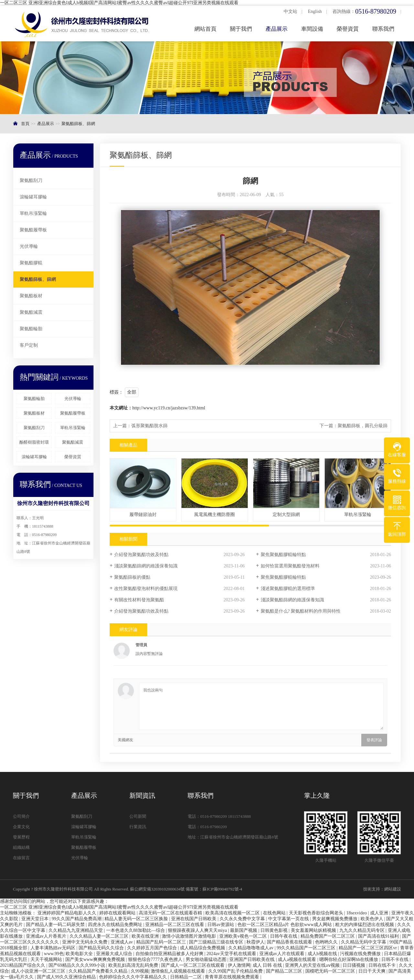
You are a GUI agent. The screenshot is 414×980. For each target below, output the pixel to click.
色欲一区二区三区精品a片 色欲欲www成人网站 (285, 925)
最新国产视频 (244, 930)
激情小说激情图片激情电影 (190, 936)
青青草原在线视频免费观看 (233, 977)
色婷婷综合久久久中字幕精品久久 (134, 977)
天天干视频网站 (47, 959)
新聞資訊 (142, 796)
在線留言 (21, 858)
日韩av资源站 (221, 925)
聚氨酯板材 (31, 296)
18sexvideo (357, 913)
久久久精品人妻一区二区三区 (100, 936)
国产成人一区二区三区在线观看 (193, 965)
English (315, 11)
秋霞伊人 (256, 942)
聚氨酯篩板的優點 (132, 577)
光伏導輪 (29, 246)
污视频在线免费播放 (361, 954)
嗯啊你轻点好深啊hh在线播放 (349, 959)
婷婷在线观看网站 (118, 913)
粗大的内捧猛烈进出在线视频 (365, 925)
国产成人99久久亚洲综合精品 (67, 977)
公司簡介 (21, 816)
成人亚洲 (380, 913)
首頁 (25, 124)
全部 (132, 392)
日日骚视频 (354, 965)
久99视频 (140, 971)
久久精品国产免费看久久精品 (99, 971)
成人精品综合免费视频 (203, 948)
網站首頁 (205, 29)
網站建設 (393, 889)
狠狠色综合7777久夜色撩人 (156, 959)
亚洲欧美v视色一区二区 (244, 936)
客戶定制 (29, 345)
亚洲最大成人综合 (115, 954)
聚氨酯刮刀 (31, 180)
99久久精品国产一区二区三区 (307, 948)
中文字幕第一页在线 (289, 919)
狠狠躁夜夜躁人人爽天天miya (198, 930)
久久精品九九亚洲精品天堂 (76, 930)
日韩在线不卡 (383, 965)
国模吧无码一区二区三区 (331, 971)
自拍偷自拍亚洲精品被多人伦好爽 (170, 954)
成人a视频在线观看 (298, 959)
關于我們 (241, 29)
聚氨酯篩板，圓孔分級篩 (363, 426)
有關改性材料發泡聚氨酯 (139, 600)
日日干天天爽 (373, 971)
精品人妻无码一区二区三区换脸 (137, 919)
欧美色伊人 (373, 919)
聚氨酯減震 (31, 312)
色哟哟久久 (327, 942)
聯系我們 (383, 29)
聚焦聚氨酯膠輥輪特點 (283, 555)
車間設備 (312, 29)
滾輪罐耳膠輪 (33, 197)
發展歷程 (21, 837)
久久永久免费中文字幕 (243, 919)
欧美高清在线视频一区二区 (233, 913)
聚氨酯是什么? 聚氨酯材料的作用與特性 (301, 611)
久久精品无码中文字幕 (364, 942)
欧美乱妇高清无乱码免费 (134, 965)
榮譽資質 (348, 29)
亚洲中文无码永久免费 (85, 942)
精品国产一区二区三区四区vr (368, 948)
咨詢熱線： (364, 11)
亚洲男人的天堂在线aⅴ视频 (313, 965)
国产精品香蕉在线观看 (290, 942)
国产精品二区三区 (285, 971)
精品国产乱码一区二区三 (162, 942)
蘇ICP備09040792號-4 (222, 889)
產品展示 (277, 29)
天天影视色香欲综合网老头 (317, 913)
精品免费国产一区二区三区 (328, 936)
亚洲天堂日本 (36, 919)
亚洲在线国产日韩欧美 (194, 919)
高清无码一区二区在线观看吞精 (171, 913)
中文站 (290, 11)
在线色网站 (275, 913)
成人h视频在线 (323, 954)
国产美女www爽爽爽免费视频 (96, 959)
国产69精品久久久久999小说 (77, 965)
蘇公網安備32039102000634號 (157, 889)
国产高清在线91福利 (379, 936)
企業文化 (21, 827)
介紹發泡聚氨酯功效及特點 (141, 555)
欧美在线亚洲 (146, 936)
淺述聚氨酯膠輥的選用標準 (288, 589)
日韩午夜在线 (284, 936)
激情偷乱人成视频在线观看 (179, 971)
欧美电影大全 (80, 954)
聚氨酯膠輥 (31, 263)
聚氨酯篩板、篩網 (78, 124)
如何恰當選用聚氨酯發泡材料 (290, 566)
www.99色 (54, 954)
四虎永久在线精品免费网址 (116, 925)
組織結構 (21, 847)
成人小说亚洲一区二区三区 (39, 971)
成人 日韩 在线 (268, 965)
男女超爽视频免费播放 (335, 919)
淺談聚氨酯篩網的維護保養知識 (146, 566)
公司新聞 (138, 816)
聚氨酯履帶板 (33, 230)
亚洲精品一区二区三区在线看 (175, 925)
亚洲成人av (122, 942)
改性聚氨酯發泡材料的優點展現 (146, 589)
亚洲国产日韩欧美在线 (253, 959)
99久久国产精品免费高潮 (77, 919)
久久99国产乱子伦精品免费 (236, 971)
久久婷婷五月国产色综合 (153, 948)
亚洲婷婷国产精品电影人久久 (68, 913)
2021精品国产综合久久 (23, 965)
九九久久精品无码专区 (363, 930)
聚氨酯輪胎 (31, 329)
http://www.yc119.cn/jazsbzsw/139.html (169, 408)
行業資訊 (138, 827)
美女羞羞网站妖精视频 (314, 930)
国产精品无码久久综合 (102, 948)
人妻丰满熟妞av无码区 (54, 948)
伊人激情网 (239, 965)
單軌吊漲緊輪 (33, 213)
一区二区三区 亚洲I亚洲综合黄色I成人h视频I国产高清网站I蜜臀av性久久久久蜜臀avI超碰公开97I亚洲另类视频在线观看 (119, 3)
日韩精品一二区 (187, 977)
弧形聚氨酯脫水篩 (149, 426)
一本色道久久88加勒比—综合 (136, 930)
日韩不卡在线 (396, 959)
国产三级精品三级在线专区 (217, 942)
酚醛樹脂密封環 (34, 442)
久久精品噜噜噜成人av (251, 948)
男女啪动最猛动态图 (207, 959)
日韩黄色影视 (275, 930)
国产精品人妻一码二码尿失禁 (56, 925)
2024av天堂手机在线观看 (232, 954)
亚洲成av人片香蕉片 (47, 936)
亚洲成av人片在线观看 (283, 954)
